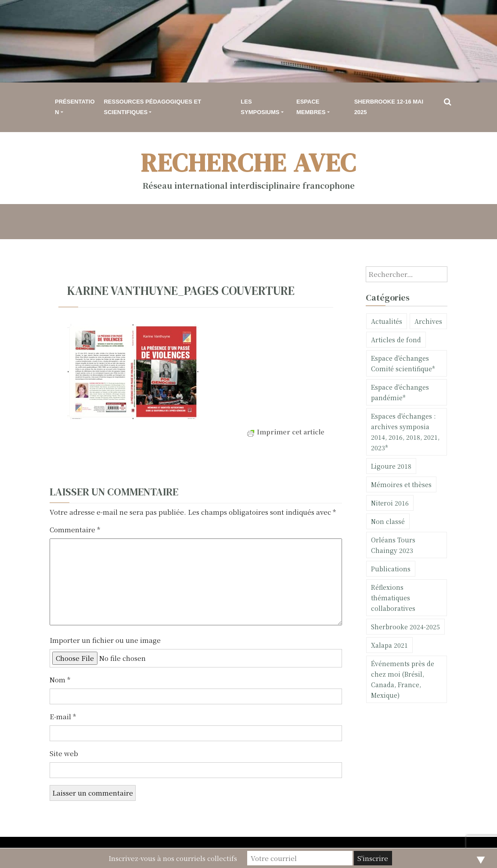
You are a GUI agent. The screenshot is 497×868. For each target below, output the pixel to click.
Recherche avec (249, 163)
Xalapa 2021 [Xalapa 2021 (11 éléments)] (389, 645)
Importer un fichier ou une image (105, 640)
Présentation (75, 107)
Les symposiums (260, 107)
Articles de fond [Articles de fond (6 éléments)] (396, 340)
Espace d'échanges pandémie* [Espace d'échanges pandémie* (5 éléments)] (400, 392)
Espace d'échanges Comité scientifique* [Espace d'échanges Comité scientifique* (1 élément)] (403, 363)
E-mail (63, 716)
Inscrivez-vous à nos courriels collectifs (173, 858)
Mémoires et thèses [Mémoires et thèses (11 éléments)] (401, 484)
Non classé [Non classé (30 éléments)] (388, 521)
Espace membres (311, 107)
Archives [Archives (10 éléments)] (428, 321)
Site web (64, 753)
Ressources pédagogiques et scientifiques (152, 107)
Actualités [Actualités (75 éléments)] (387, 321)
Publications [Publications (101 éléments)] (391, 569)
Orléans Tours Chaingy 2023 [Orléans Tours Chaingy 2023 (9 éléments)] (393, 545)
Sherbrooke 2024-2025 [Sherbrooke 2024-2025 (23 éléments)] (405, 627)
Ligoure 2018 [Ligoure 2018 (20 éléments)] (391, 466)
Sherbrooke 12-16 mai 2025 (389, 107)
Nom (60, 680)
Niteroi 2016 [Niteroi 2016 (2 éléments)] (390, 503)
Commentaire (75, 529)
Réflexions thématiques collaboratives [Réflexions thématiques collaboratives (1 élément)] (393, 598)
